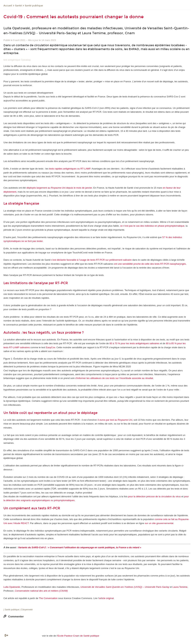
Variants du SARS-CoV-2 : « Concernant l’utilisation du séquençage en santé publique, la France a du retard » (80, 547)
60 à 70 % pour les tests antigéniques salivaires (134, 343)
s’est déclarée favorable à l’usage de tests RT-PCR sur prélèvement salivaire (91, 260)
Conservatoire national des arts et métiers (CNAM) (41, 591)
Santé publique (34, 6)
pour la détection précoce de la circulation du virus (154, 496)
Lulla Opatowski (12, 587)
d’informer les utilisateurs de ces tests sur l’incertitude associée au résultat (114, 378)
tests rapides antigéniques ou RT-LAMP (70, 169)
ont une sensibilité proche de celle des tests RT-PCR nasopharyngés (150, 264)
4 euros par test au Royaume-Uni (115, 420)
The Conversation (48, 598)
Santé (18, 6)
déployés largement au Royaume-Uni (46, 188)
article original (106, 598)
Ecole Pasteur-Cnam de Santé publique (78, 636)
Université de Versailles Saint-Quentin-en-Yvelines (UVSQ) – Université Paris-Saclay (125, 587)
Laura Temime (180, 587)
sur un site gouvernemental (159, 523)
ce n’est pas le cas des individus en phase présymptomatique (152, 226)
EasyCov (50, 347)
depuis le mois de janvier (79, 188)
